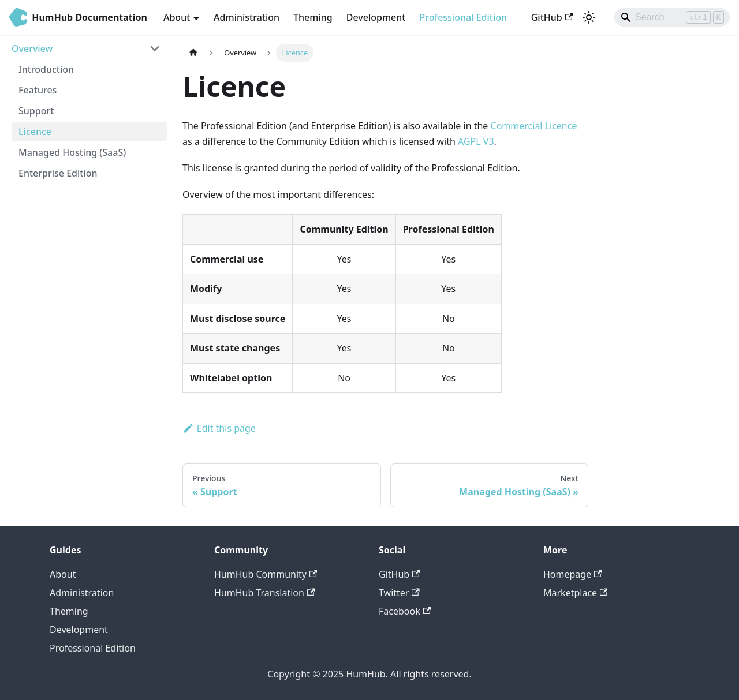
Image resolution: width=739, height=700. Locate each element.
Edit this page (219, 428)
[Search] (672, 17)
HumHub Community (266, 574)
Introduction (46, 69)
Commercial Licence (534, 126)
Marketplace (575, 593)
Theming (313, 17)
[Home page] (193, 53)
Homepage (573, 574)
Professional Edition (463, 17)
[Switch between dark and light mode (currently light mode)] (589, 17)
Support (36, 111)
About (63, 574)
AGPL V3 (476, 141)
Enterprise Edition (58, 173)
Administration (247, 17)
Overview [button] (32, 48)
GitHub (552, 17)
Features (38, 90)
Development (376, 17)
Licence (35, 132)
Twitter (399, 593)
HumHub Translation (264, 593)
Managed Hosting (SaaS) (72, 152)
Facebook (405, 611)
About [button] (177, 17)
